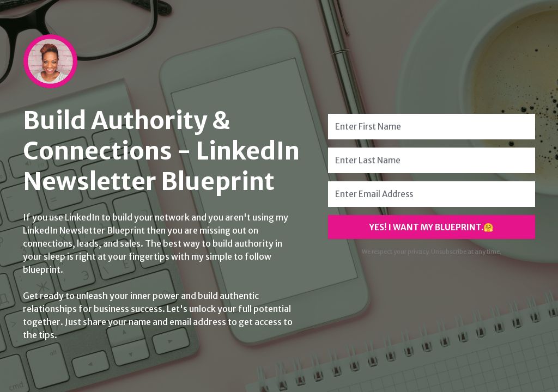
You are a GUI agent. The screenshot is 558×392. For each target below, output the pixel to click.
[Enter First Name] (432, 127)
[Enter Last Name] (432, 160)
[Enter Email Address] (432, 194)
